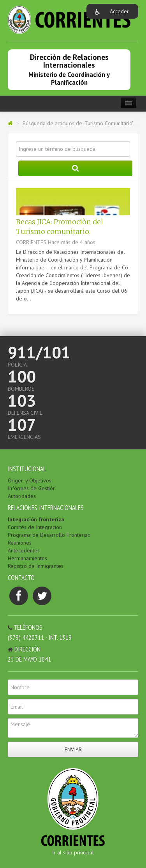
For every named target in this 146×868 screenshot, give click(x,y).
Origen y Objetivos (30, 480)
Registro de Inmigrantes (36, 566)
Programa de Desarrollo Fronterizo (49, 535)
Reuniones (20, 543)
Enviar (73, 749)
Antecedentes (24, 550)
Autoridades (22, 496)
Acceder (119, 11)
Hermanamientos (27, 558)
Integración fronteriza (36, 519)
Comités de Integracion (35, 527)
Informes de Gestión (32, 488)
